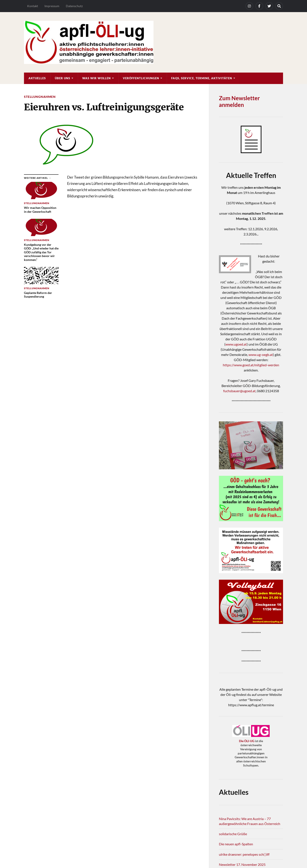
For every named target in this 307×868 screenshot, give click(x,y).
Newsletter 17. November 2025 (242, 864)
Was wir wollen (97, 78)
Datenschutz (74, 6)
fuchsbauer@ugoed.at (239, 391)
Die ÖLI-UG (247, 741)
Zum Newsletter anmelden (239, 101)
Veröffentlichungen (141, 78)
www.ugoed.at (236, 344)
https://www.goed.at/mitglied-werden (251, 365)
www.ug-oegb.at (261, 355)
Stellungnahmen (40, 97)
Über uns (63, 78)
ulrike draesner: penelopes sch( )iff (244, 854)
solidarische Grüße (233, 834)
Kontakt (33, 6)
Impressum (52, 6)
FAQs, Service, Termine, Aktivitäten (202, 78)
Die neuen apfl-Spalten (236, 844)
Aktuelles (37, 78)
